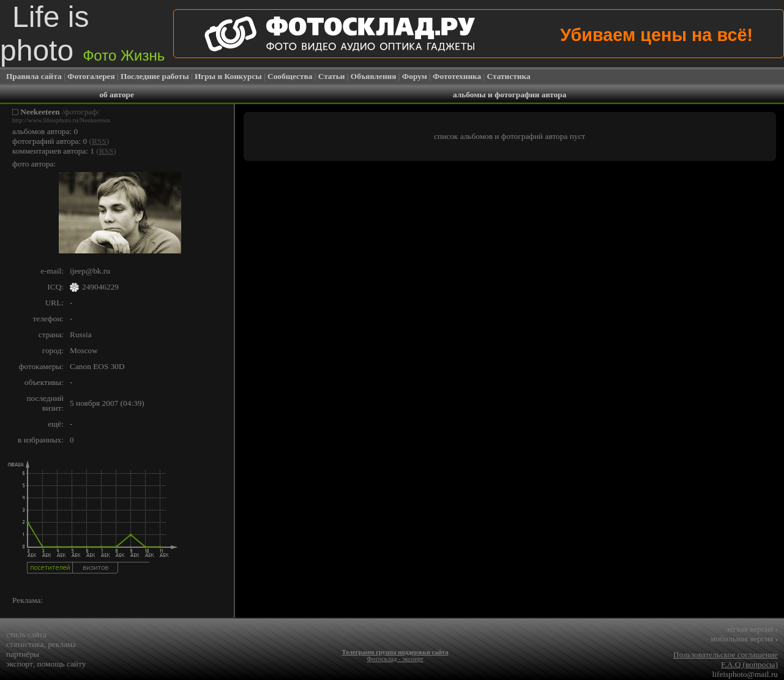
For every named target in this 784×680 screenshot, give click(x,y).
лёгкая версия (752, 629)
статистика (25, 644)
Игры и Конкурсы (228, 76)
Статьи (332, 76)
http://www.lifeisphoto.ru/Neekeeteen (61, 120)
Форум (415, 76)
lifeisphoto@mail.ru (745, 674)
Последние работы (155, 76)
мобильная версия (744, 639)
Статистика (509, 76)
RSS (99, 141)
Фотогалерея (91, 76)
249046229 (100, 287)
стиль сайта (26, 634)
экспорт (20, 664)
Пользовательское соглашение (726, 655)
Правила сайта (34, 76)
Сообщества (290, 76)
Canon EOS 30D (97, 366)
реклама (62, 644)
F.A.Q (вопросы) (749, 664)
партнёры (23, 654)
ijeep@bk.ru (90, 271)
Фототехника (457, 76)
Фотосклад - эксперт (395, 659)
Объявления (374, 76)
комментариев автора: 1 (53, 151)
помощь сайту (62, 664)
